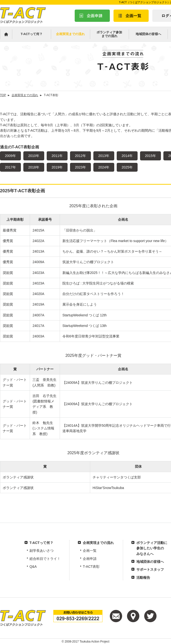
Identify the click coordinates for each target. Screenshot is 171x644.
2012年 (80, 156)
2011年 (57, 156)
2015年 (150, 156)
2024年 (104, 167)
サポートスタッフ (150, 569)
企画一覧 (90, 551)
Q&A (33, 567)
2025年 (127, 167)
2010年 (34, 156)
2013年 (104, 156)
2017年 (10, 167)
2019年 (57, 167)
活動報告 (143, 578)
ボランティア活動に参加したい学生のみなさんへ (152, 548)
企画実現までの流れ (70, 34)
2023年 (80, 167)
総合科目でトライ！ (45, 559)
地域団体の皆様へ (148, 34)
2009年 (10, 156)
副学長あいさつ (42, 551)
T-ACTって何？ (32, 34)
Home (6, 34)
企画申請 (90, 559)
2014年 (127, 156)
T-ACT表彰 (91, 567)
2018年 (34, 167)
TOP (3, 95)
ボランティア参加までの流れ (109, 34)
